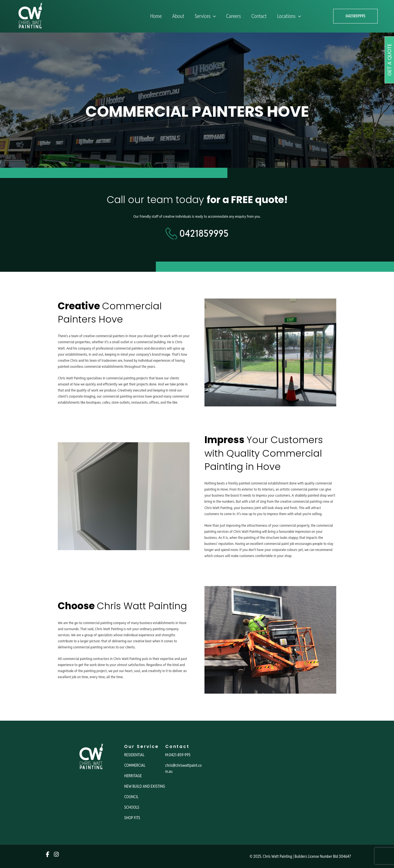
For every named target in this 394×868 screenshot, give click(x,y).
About (178, 16)
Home (156, 16)
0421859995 (355, 16)
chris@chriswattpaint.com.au (183, 768)
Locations (290, 16)
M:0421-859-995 (178, 755)
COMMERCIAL (135, 765)
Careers (233, 16)
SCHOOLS (132, 807)
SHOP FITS (132, 818)
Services (206, 16)
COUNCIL (131, 797)
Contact (259, 16)
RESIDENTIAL (134, 755)
